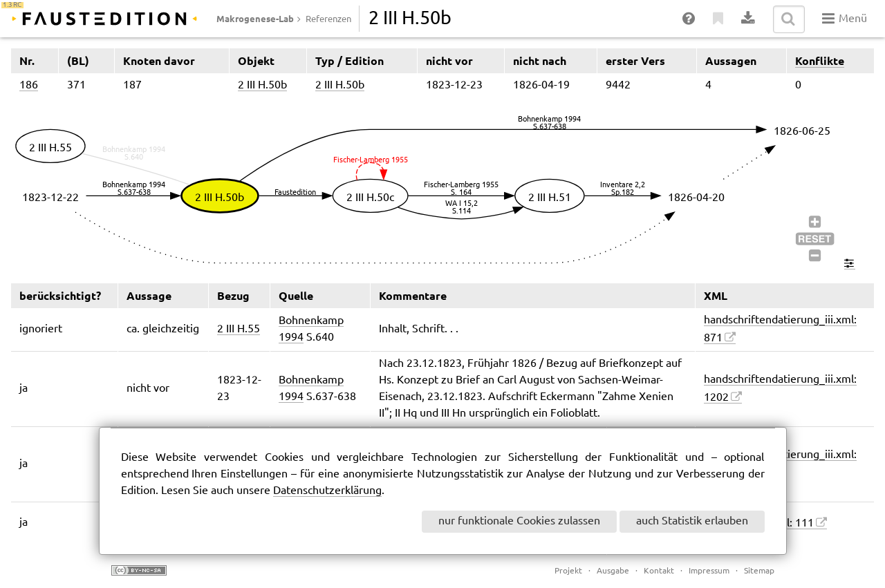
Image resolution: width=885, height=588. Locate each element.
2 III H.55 (239, 329)
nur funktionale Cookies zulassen (519, 521)
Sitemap (759, 571)
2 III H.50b (262, 85)
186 (29, 85)
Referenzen (328, 19)
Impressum (709, 571)
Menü (845, 19)
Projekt (568, 571)
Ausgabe (613, 571)
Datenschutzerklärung (327, 491)
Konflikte (820, 61)
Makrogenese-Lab (255, 19)
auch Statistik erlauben (692, 521)
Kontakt (659, 571)
